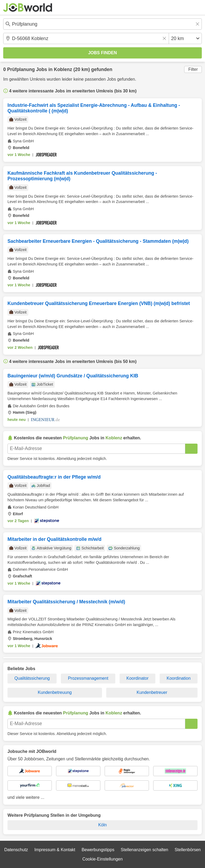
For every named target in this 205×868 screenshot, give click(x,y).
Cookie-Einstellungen (102, 859)
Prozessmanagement (88, 678)
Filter (193, 69)
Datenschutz (16, 850)
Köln (102, 825)
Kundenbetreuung (55, 692)
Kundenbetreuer (152, 692)
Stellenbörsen (188, 850)
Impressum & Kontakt (55, 850)
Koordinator (138, 678)
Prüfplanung (21, 69)
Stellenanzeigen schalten (144, 850)
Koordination (179, 678)
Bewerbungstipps (98, 850)
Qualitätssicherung (32, 678)
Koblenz (63, 69)
